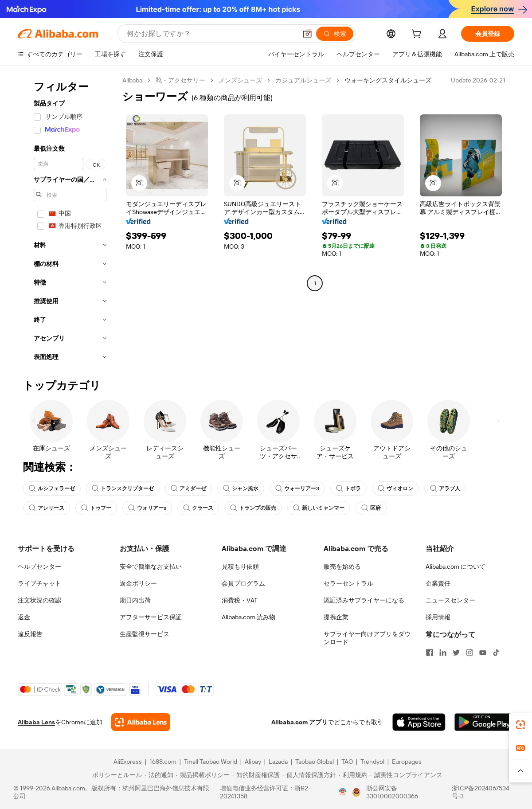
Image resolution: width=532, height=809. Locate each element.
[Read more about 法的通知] (159, 775)
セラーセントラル (348, 583)
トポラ (348, 489)
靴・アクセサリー (180, 80)
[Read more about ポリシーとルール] (116, 775)
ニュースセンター (450, 600)
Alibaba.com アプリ (299, 722)
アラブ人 (445, 489)
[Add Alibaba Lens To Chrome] (141, 722)
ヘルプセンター (39, 567)
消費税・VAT (240, 600)
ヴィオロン (395, 489)
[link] (520, 725)
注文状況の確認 (39, 600)
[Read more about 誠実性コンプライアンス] (406, 775)
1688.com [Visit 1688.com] (163, 762)
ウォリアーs (147, 508)
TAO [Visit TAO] (347, 762)
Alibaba (132, 80)
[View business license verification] (343, 792)
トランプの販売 (253, 508)
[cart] (418, 35)
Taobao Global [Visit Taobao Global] (315, 762)
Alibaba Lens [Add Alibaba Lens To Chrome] (36, 722)
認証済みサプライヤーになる (364, 600)
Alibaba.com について (456, 567)
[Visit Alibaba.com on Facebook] (430, 653)
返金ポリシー (138, 583)
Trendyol (372, 762)
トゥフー (96, 508)
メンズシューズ (240, 80)
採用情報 (438, 617)
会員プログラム (243, 583)
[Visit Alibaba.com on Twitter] (456, 653)
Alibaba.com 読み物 (248, 617)
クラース (198, 508)
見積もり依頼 (240, 567)
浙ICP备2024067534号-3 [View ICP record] (481, 792)
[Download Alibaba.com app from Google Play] (484, 722)
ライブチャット (39, 583)
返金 (24, 617)
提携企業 (336, 617)
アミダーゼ (188, 489)
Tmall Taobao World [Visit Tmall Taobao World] (211, 762)
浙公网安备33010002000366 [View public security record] (392, 792)
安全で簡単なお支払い (151, 567)
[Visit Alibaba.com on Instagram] (469, 653)
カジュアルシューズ (303, 80)
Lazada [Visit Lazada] (278, 762)
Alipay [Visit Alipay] (253, 762)
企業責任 (438, 583)
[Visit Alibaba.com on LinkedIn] (443, 653)
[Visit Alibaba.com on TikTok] (496, 653)
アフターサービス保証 (151, 617)
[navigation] (67, 221)
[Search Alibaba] (211, 34)
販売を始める (342, 567)
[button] (307, 34)
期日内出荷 (135, 600)
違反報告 (30, 634)
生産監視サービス (145, 634)
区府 (371, 508)
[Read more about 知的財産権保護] (256, 775)
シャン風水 (241, 489)
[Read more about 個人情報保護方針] (309, 775)
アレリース (47, 508)
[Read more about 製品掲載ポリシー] (203, 775)
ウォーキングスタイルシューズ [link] (388, 80)
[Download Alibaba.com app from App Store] (419, 722)
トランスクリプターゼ (123, 489)
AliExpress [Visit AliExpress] (128, 762)
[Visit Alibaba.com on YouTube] (483, 653)
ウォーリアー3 (297, 489)
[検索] (335, 34)
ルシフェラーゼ (52, 489)
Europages (407, 762)
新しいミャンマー (319, 508)
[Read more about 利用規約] (353, 775)
